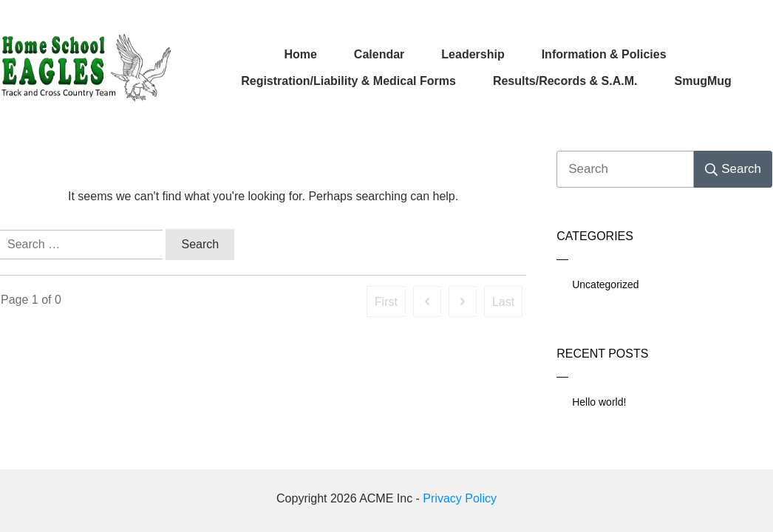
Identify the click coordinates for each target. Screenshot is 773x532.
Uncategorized (605, 284)
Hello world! (599, 402)
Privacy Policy (460, 498)
